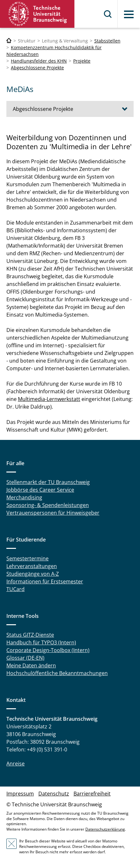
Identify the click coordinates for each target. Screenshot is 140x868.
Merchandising (24, 497)
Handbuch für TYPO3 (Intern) (41, 642)
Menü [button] (129, 14)
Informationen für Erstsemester (45, 581)
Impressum (20, 794)
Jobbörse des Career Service (40, 490)
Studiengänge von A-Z (33, 574)
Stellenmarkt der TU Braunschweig (48, 482)
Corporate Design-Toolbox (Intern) (48, 650)
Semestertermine (27, 558)
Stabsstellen (107, 41)
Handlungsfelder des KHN (39, 61)
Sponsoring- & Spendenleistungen (48, 505)
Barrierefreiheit (92, 794)
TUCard (16, 589)
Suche (108, 14)
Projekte (82, 61)
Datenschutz (54, 794)
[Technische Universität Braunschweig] (9, 41)
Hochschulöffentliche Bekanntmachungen (57, 673)
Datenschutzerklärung (105, 829)
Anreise (16, 764)
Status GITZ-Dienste (30, 635)
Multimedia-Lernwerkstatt (49, 399)
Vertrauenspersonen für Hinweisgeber (53, 513)
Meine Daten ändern (31, 665)
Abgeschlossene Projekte (37, 68)
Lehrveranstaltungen (32, 566)
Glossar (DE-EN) (25, 658)
